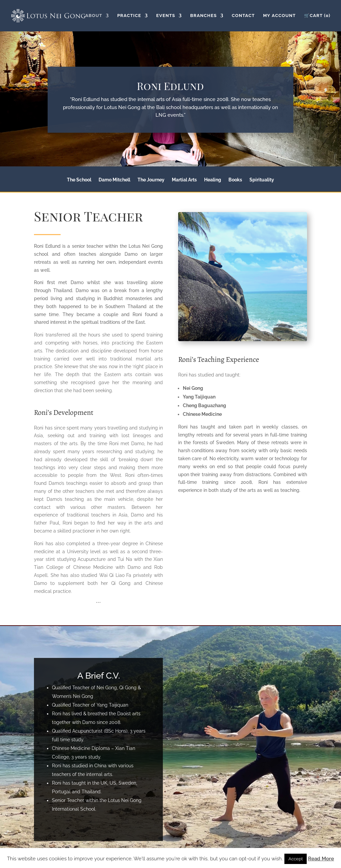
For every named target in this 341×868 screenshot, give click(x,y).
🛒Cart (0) (317, 16)
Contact (243, 16)
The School (79, 180)
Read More (321, 859)
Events (166, 16)
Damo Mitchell (114, 180)
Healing (213, 180)
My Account (279, 16)
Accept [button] (296, 859)
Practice (129, 16)
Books (235, 180)
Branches (203, 16)
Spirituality (262, 180)
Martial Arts (184, 180)
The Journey (151, 180)
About (94, 16)
